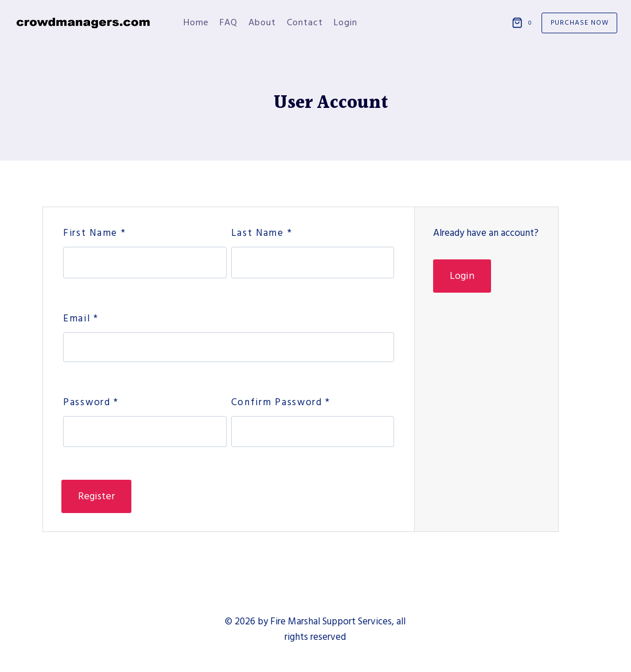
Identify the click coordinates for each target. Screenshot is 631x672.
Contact (305, 22)
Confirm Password (281, 402)
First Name (94, 233)
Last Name (262, 233)
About (262, 22)
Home (196, 22)
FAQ (229, 22)
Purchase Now (580, 23)
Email (81, 318)
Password (91, 402)
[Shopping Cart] (524, 23)
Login (346, 22)
